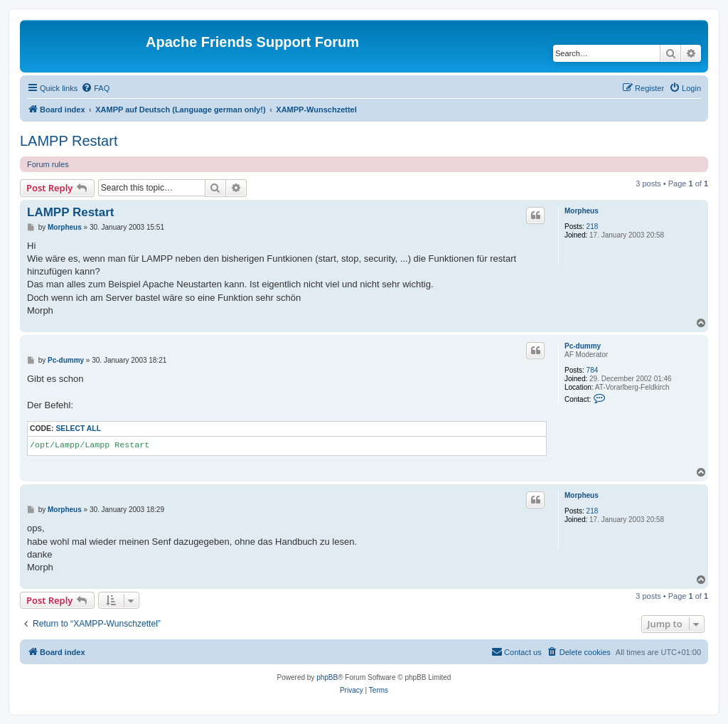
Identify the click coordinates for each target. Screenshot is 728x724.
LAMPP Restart (69, 141)
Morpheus (582, 211)
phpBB (327, 677)
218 (593, 227)
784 (593, 370)
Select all (78, 428)
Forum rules (48, 164)
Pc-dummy (583, 346)
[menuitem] (95, 88)
